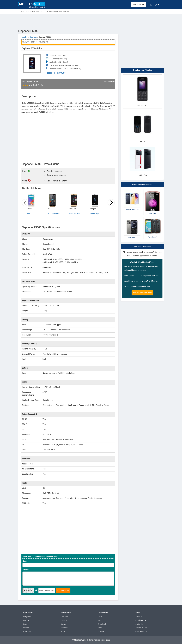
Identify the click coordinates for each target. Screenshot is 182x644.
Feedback (144, 620)
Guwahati (101, 631)
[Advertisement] (91, 21)
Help (137, 620)
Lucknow (64, 620)
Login (154, 5)
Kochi (100, 628)
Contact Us (139, 624)
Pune (25, 624)
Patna (100, 617)
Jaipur (63, 631)
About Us (139, 617)
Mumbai (26, 620)
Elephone (33, 37)
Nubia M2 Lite (54, 214)
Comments (43, 42)
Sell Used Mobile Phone (31, 12)
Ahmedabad (65, 628)
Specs (34, 42)
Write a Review (109, 82)
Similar (26, 42)
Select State (138, 5)
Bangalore (27, 617)
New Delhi (64, 617)
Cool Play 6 (95, 214)
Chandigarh (102, 624)
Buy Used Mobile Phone (58, 12)
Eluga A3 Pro (74, 214)
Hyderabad (27, 631)
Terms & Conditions (142, 628)
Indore (100, 620)
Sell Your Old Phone (142, 247)
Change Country (141, 631)
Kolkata (63, 624)
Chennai (26, 628)
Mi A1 (29, 214)
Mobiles (25, 37)
